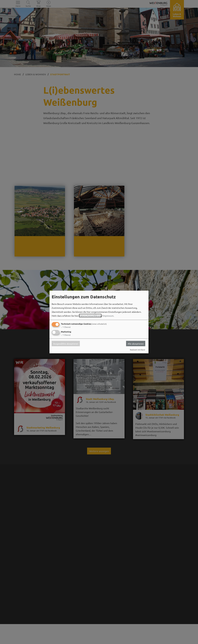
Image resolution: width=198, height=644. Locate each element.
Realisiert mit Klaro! (138, 350)
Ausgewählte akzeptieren (66, 343)
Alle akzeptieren (136, 343)
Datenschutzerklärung (90, 316)
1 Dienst (66, 327)
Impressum (108, 316)
